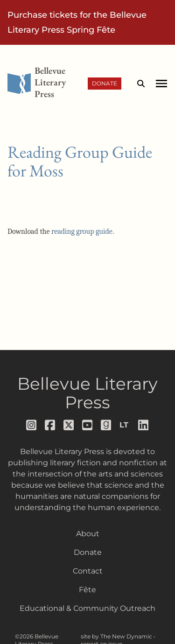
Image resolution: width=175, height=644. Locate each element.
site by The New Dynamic (117, 636)
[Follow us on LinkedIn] (144, 425)
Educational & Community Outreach (87, 608)
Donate (105, 83)
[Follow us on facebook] (50, 425)
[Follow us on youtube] (88, 425)
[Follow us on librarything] (125, 425)
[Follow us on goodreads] (106, 425)
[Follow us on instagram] (32, 425)
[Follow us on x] (69, 425)
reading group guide (82, 231)
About (88, 534)
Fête (87, 590)
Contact (88, 571)
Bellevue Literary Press (87, 393)
